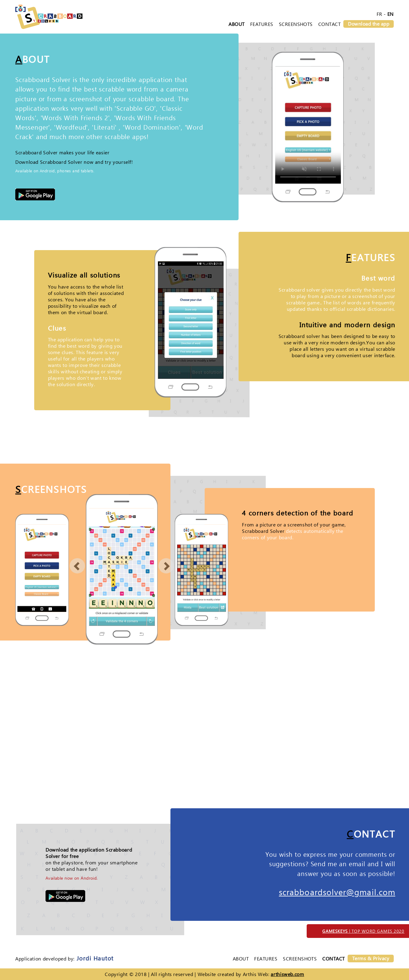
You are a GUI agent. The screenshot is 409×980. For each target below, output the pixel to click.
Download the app (369, 24)
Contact (329, 24)
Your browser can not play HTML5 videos (308, 125)
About (236, 24)
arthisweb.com (287, 974)
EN (391, 14)
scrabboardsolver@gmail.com (337, 892)
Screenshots (296, 24)
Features (262, 24)
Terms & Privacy (371, 958)
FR (380, 14)
